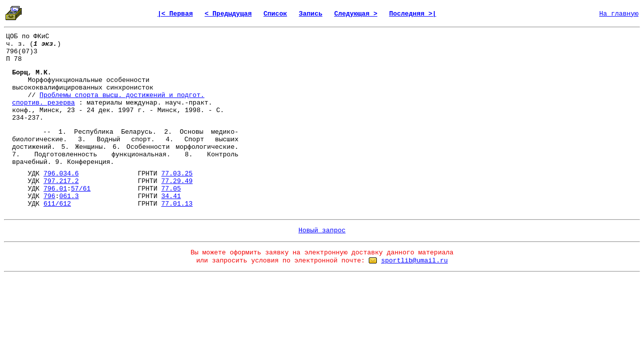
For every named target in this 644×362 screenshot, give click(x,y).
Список (275, 14)
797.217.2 (61, 181)
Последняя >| (413, 14)
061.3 (69, 196)
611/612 (57, 204)
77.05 (171, 189)
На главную (619, 14)
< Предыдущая (228, 14)
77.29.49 (177, 181)
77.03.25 (177, 174)
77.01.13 (177, 204)
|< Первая (175, 14)
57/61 (81, 189)
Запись (311, 14)
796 (49, 196)
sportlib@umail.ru (414, 261)
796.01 (55, 189)
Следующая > (356, 14)
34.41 (171, 196)
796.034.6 (61, 174)
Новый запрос (322, 231)
